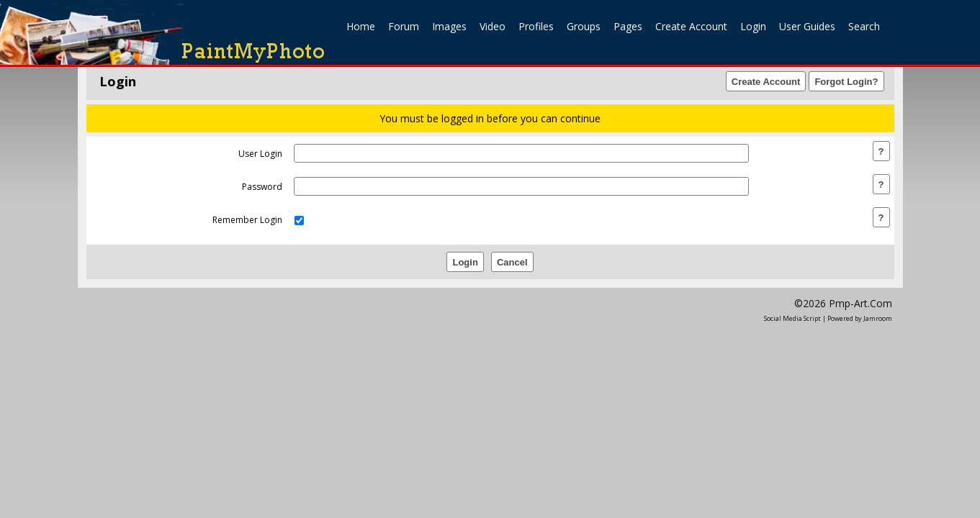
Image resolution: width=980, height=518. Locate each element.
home (361, 26)
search (864, 26)
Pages (628, 26)
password (262, 187)
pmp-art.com (860, 303)
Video (493, 26)
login (753, 26)
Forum (404, 26)
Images (449, 26)
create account (691, 26)
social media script (792, 318)
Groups (584, 26)
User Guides (807, 26)
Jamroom (878, 318)
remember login (247, 220)
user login (260, 154)
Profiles (536, 26)
